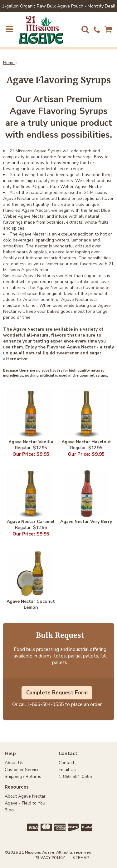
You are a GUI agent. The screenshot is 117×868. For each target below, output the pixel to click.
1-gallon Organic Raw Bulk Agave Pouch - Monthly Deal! (58, 6)
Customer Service (22, 770)
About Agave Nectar (25, 796)
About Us (14, 763)
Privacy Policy (50, 858)
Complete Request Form (57, 693)
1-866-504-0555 (45, 704)
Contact (66, 763)
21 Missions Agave (41, 30)
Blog (9, 810)
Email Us (67, 770)
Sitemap (81, 858)
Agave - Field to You (25, 803)
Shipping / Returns (23, 777)
